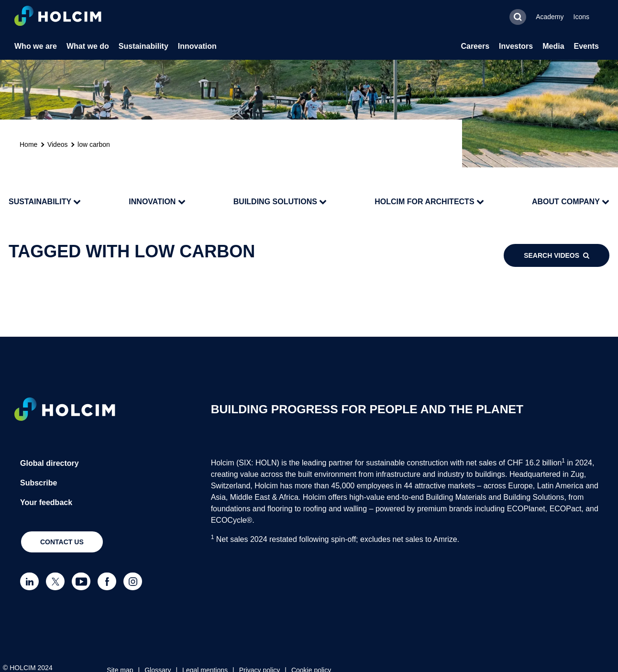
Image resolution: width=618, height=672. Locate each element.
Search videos (557, 255)
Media (553, 46)
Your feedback (46, 502)
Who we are (36, 46)
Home (28, 144)
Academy (550, 17)
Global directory (50, 463)
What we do (88, 46)
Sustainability (143, 46)
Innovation (197, 46)
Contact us (62, 542)
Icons (581, 17)
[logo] (58, 17)
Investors (516, 46)
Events (586, 46)
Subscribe (39, 483)
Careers (475, 46)
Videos (58, 144)
